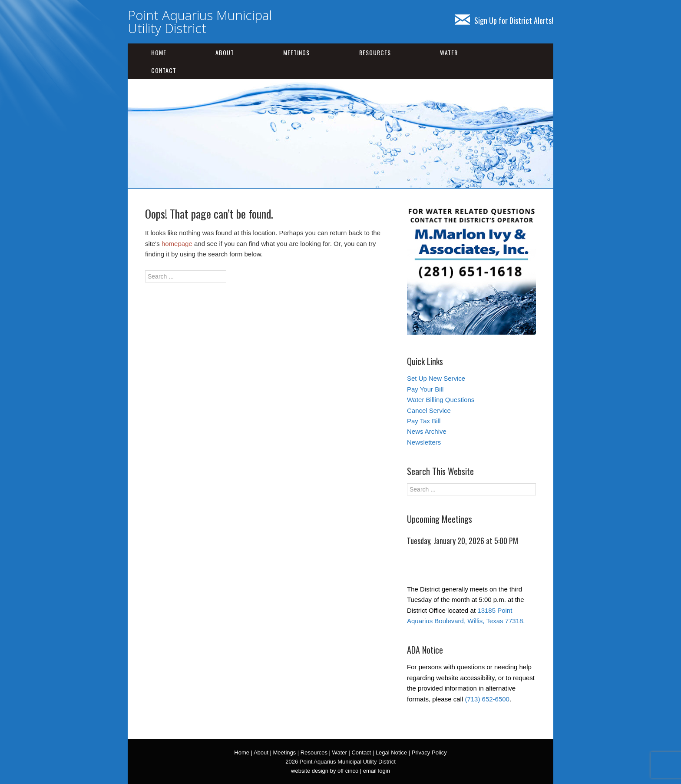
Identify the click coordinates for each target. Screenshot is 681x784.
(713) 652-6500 (487, 699)
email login (377, 771)
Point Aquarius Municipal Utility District (200, 22)
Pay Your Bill (425, 389)
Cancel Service (429, 410)
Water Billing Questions (441, 400)
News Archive (427, 431)
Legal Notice (391, 752)
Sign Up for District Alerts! (504, 20)
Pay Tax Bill (424, 421)
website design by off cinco (325, 771)
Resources (375, 52)
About (225, 52)
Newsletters (424, 442)
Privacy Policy (429, 752)
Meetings (296, 52)
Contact (164, 70)
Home (159, 52)
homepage (177, 244)
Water (449, 52)
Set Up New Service (436, 378)
